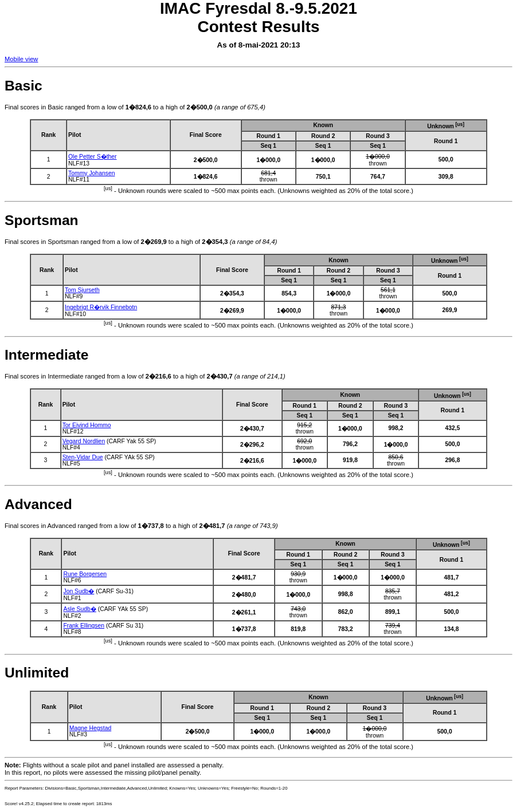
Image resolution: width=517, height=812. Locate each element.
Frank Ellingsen (84, 626)
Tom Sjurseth (82, 290)
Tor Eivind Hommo (87, 425)
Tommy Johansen (91, 173)
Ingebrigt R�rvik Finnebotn (101, 307)
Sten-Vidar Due (83, 457)
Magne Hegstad (90, 728)
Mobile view (21, 59)
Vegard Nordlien (84, 441)
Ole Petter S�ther (93, 157)
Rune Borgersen (85, 574)
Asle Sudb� (79, 609)
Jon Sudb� (79, 591)
